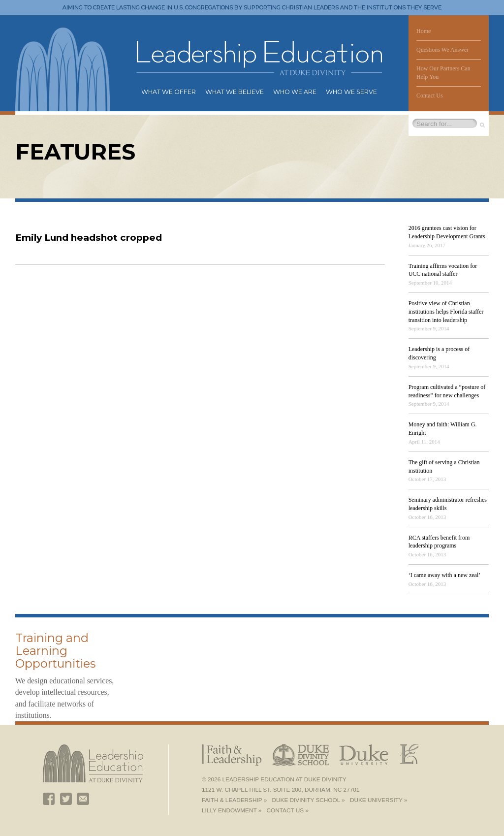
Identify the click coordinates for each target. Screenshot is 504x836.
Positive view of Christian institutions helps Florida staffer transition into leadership (446, 312)
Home (424, 31)
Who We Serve (351, 92)
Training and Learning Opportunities (55, 651)
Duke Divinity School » (309, 800)
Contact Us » (288, 810)
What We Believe (235, 92)
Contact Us (430, 96)
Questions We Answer (442, 50)
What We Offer (169, 92)
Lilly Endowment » (232, 810)
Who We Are (295, 92)
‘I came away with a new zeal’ (445, 575)
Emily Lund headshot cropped (89, 238)
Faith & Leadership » (234, 800)
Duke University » (378, 800)
